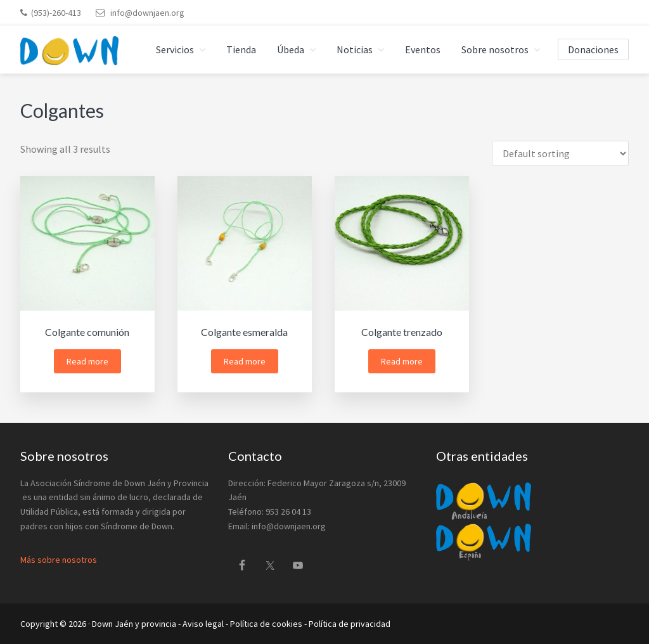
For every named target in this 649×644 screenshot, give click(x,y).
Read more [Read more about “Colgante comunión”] (87, 361)
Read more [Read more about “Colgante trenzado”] (402, 361)
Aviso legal (203, 624)
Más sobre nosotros (59, 560)
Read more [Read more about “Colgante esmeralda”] (245, 361)
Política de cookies (266, 624)
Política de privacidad (350, 624)
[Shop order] (560, 153)
